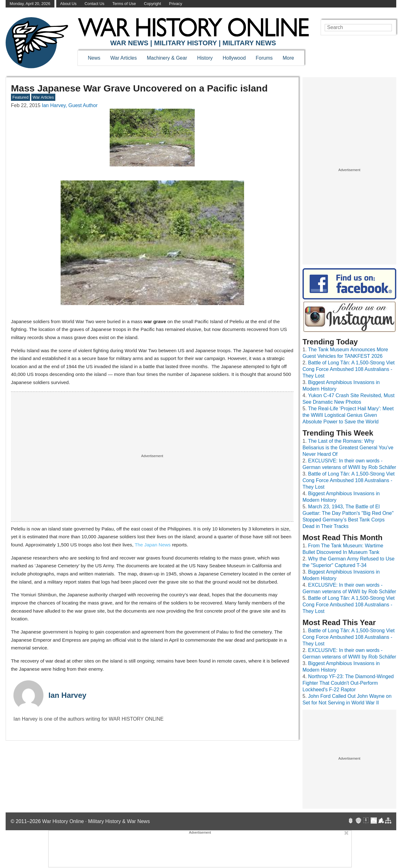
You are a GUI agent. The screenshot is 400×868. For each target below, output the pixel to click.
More (288, 58)
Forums (264, 58)
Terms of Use (124, 4)
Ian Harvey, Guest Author (70, 105)
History (205, 58)
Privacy (176, 4)
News (94, 58)
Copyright (152, 4)
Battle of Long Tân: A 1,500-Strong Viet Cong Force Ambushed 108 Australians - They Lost (349, 369)
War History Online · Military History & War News (96, 821)
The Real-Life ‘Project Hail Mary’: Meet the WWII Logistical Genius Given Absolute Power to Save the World (348, 415)
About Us (68, 4)
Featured (20, 97)
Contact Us (95, 4)
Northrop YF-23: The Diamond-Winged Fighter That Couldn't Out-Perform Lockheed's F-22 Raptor (348, 683)
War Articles (124, 58)
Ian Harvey (67, 695)
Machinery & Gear (167, 58)
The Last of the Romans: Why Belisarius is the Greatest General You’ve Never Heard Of (348, 448)
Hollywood (234, 58)
